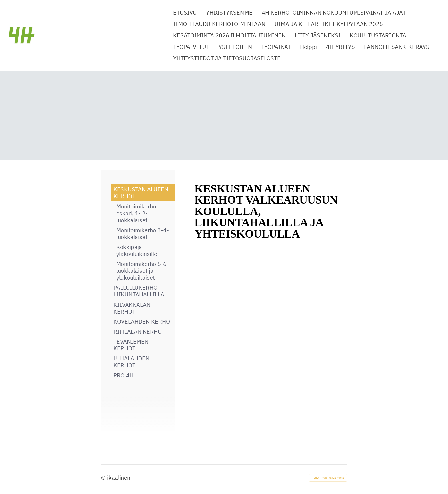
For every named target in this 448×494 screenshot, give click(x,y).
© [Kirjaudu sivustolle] (104, 478)
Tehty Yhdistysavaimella (328, 478)
